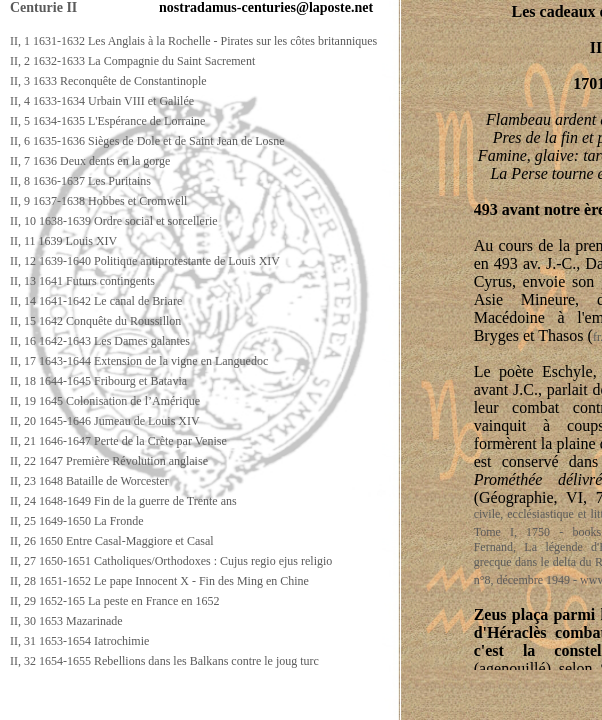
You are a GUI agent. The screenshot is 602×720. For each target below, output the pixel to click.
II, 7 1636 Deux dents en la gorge (90, 161)
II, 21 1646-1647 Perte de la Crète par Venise (118, 441)
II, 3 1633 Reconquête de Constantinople (108, 81)
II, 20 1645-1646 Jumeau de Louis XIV (105, 421)
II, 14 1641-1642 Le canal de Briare (96, 301)
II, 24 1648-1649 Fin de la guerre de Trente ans (123, 501)
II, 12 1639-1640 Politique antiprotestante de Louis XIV (145, 261)
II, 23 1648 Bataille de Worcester (89, 481)
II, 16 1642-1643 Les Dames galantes (100, 341)
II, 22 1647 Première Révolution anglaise (109, 461)
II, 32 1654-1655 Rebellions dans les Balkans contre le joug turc (164, 661)
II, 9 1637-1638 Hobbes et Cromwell (98, 201)
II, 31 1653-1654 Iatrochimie (79, 641)
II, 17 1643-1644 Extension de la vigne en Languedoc (139, 361)
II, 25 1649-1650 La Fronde (77, 521)
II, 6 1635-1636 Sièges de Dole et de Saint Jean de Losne (147, 141)
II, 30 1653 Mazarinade (66, 621)
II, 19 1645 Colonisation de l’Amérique (105, 401)
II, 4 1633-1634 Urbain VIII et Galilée (102, 101)
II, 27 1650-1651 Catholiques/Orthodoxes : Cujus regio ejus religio (171, 561)
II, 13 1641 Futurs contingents (82, 281)
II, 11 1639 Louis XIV (63, 241)
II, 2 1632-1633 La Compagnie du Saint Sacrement (132, 61)
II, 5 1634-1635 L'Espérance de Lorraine (107, 121)
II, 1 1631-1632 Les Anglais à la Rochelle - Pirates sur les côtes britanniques (193, 41)
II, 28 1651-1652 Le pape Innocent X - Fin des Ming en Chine (159, 581)
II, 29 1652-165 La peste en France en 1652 (115, 601)
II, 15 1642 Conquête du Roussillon (95, 321)
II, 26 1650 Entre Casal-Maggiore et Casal (112, 541)
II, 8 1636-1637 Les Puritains (80, 181)
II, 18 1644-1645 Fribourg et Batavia (98, 381)
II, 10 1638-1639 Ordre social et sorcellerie (114, 221)
